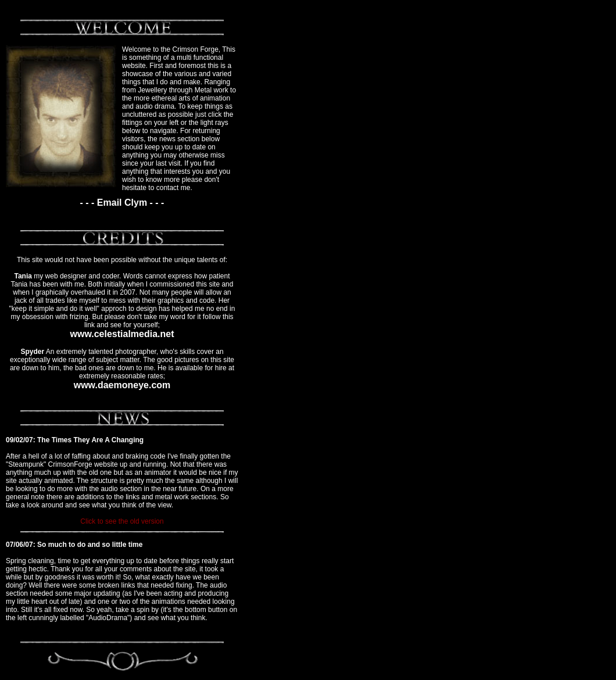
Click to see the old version (122, 521)
